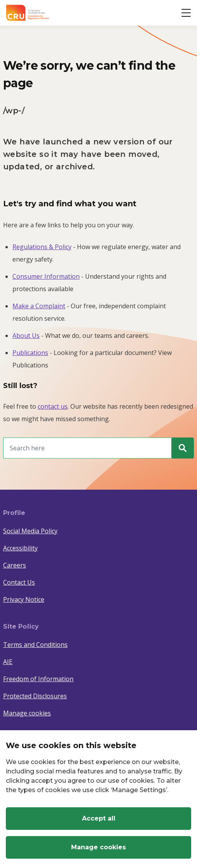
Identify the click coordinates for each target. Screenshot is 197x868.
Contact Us (19, 582)
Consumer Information (46, 276)
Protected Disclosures (35, 696)
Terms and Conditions (35, 645)
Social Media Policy (30, 531)
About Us (26, 336)
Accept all (99, 818)
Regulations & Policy (42, 247)
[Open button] (186, 13)
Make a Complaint (39, 306)
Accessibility (20, 548)
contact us (53, 406)
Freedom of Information (38, 679)
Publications (30, 353)
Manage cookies (27, 713)
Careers (15, 565)
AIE (8, 662)
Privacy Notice (24, 599)
